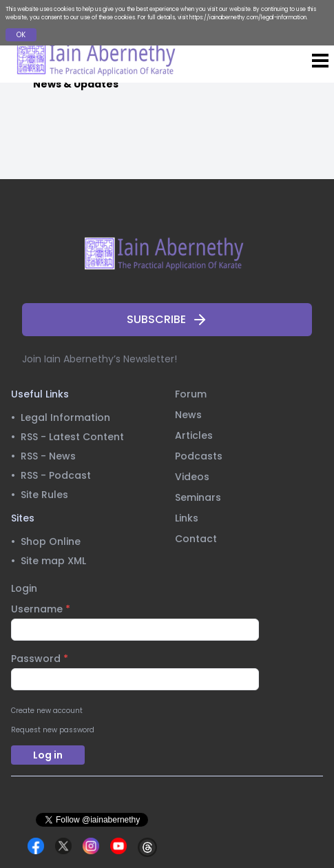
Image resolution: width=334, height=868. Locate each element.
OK (21, 35)
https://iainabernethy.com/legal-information (248, 18)
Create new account (47, 711)
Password (40, 659)
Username (41, 609)
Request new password (53, 730)
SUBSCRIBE (167, 320)
